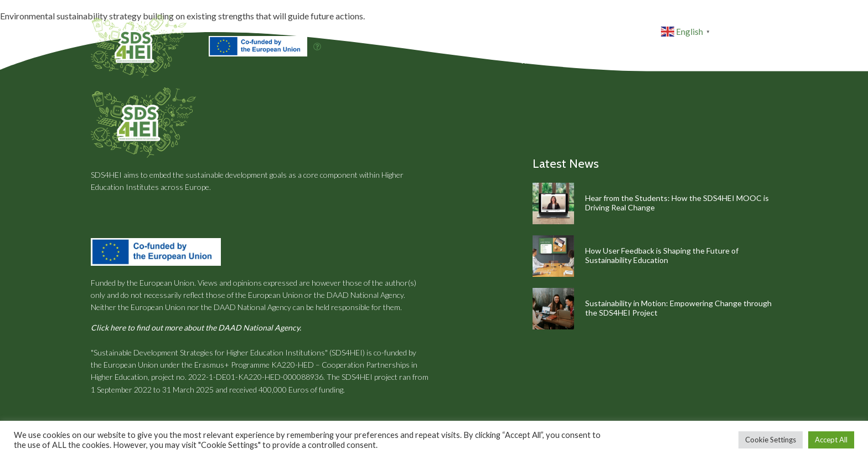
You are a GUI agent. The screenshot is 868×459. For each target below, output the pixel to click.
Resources (666, 61)
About (567, 61)
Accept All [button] (831, 440)
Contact (753, 61)
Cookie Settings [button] (771, 440)
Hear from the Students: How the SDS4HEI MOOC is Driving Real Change (677, 203)
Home (532, 61)
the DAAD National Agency (359, 295)
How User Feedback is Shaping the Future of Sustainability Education (662, 255)
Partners (609, 61)
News (714, 61)
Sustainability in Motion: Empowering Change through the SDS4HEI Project (678, 308)
